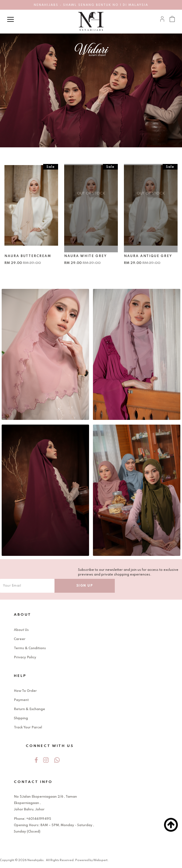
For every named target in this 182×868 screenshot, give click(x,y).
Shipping (21, 718)
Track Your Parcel (28, 728)
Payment (21, 700)
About (23, 615)
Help (20, 676)
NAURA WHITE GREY (85, 256)
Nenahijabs (36, 860)
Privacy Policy (25, 658)
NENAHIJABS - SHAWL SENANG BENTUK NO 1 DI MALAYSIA (91, 5)
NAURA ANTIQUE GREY (148, 256)
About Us (21, 630)
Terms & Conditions (30, 648)
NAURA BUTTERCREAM (28, 256)
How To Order (25, 691)
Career (20, 639)
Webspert (100, 860)
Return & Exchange (29, 709)
